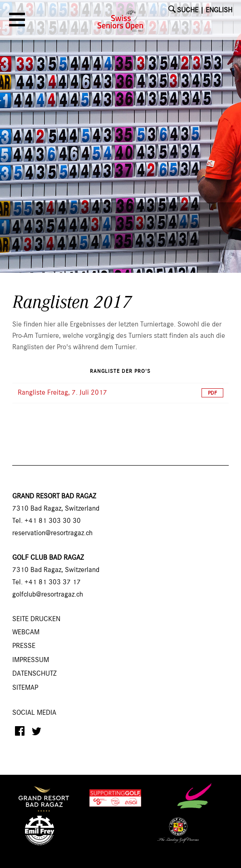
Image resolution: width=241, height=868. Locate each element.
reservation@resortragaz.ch (52, 533)
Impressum (31, 660)
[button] (19, 23)
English (219, 10)
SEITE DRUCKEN (36, 619)
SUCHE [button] (188, 10)
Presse (24, 646)
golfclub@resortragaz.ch (48, 595)
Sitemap (25, 688)
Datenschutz (34, 674)
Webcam (26, 632)
